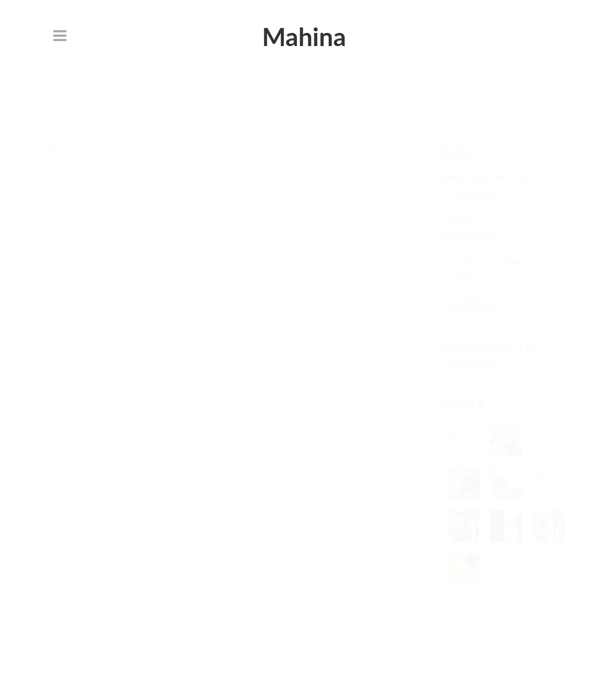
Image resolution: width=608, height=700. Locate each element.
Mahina (304, 36)
